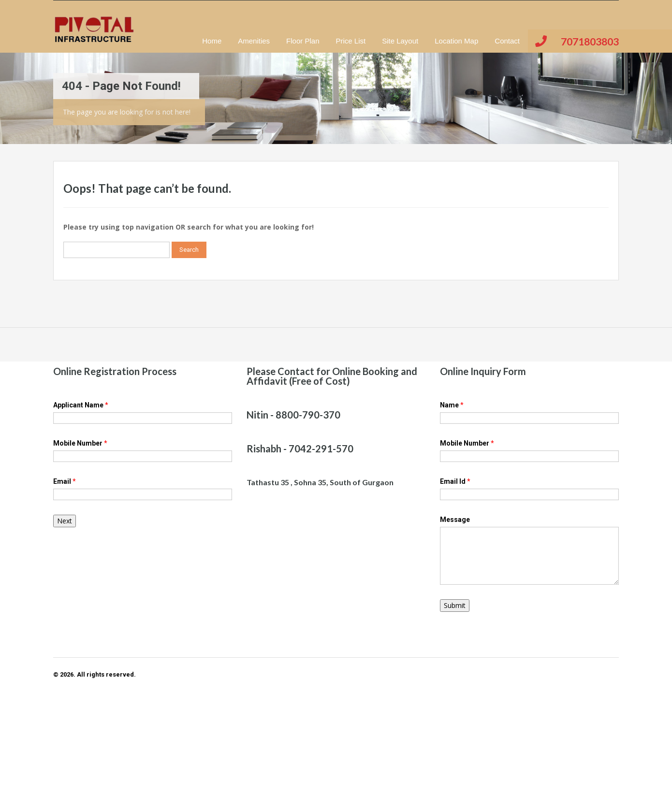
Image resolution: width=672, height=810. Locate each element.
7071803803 (590, 41)
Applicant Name (81, 405)
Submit (455, 605)
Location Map (456, 41)
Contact (507, 41)
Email (65, 481)
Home (212, 41)
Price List (351, 41)
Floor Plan (303, 41)
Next (65, 521)
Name (452, 405)
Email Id (455, 481)
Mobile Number (80, 443)
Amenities (254, 41)
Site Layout (400, 41)
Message (455, 520)
